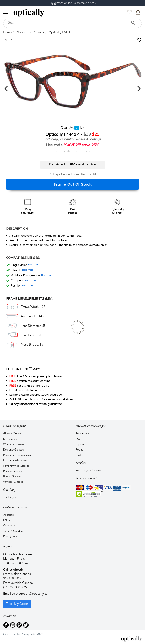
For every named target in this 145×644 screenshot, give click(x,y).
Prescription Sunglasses (17, 455)
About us (8, 515)
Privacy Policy (11, 536)
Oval (78, 439)
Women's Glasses (14, 444)
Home (7, 33)
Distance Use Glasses (30, 33)
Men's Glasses (12, 439)
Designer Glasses (13, 450)
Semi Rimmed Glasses (16, 466)
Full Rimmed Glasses (15, 461)
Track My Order (17, 604)
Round (80, 450)
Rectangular (83, 434)
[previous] (7, 88)
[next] (138, 88)
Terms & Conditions (15, 531)
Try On (7, 40)
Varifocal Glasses (13, 482)
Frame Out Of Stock (73, 184)
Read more (34, 265)
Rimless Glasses (13, 471)
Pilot (78, 455)
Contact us (9, 526)
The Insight (10, 497)
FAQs (6, 520)
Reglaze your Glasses (88, 471)
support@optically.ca (33, 594)
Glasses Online (12, 434)
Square (80, 444)
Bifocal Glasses (12, 477)
